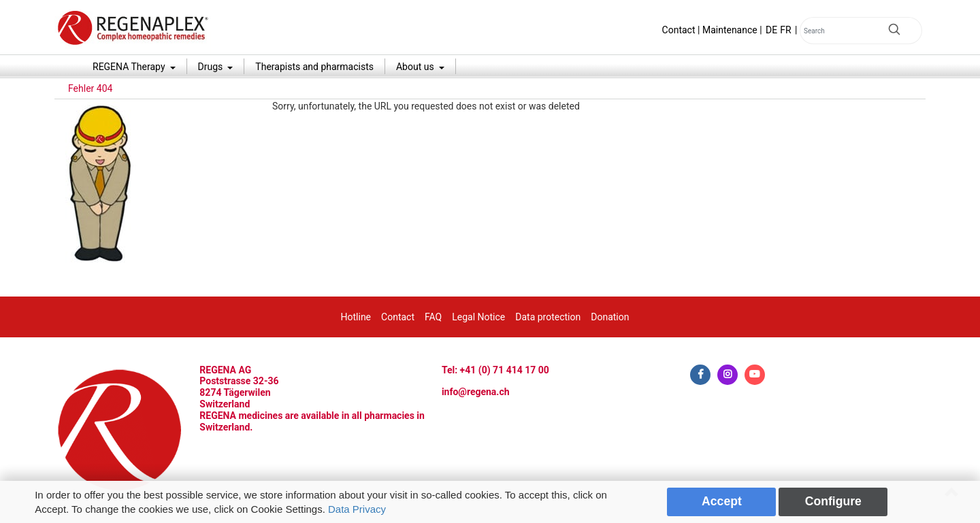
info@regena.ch (476, 392)
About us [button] (416, 67)
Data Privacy (357, 509)
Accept (722, 501)
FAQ (433, 317)
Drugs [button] (212, 67)
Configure (833, 501)
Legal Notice (478, 317)
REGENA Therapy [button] (130, 67)
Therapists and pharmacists (314, 67)
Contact (679, 30)
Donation (610, 317)
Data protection (548, 317)
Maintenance (730, 30)
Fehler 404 (90, 88)
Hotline (356, 317)
